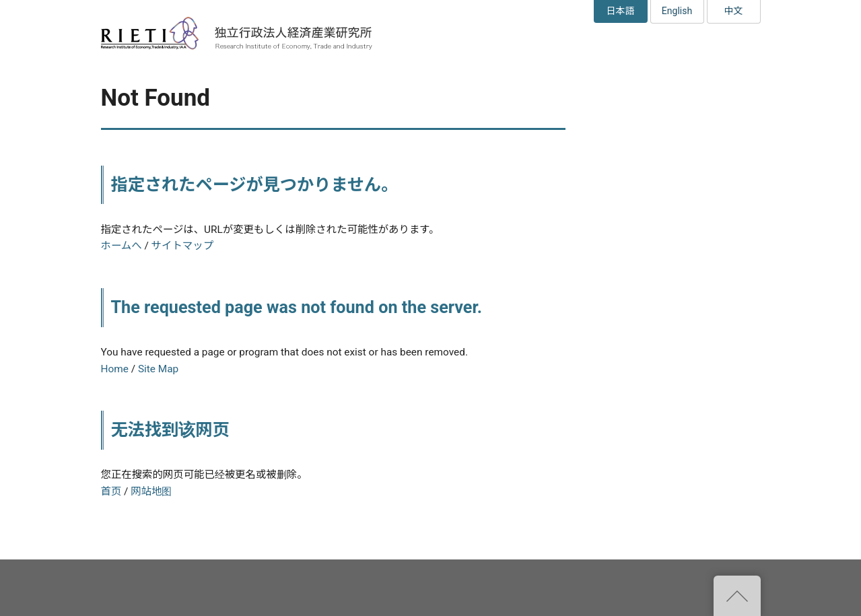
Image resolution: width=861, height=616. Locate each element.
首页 (111, 491)
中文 (734, 11)
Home (115, 369)
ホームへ (122, 246)
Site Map (158, 369)
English (677, 11)
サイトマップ (182, 246)
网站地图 (151, 491)
